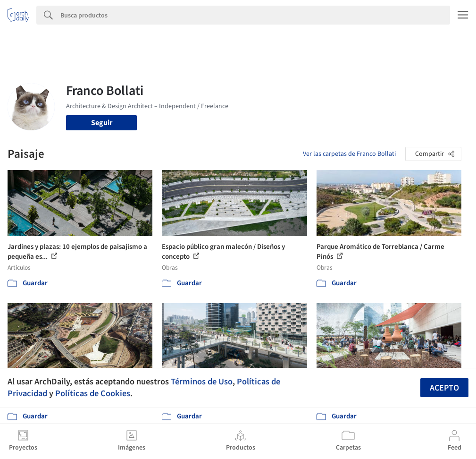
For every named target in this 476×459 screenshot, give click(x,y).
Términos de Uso (202, 382)
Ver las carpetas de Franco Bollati (349, 154)
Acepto (444, 388)
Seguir (102, 123)
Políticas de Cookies (93, 393)
